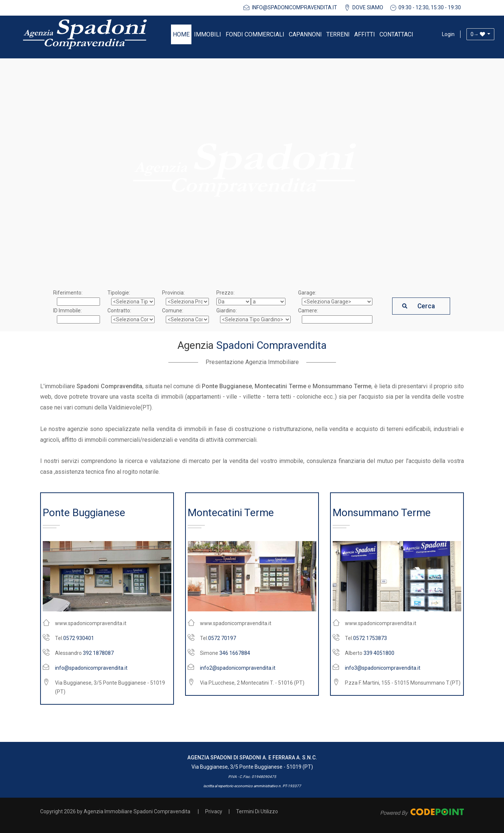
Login (448, 34)
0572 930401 (79, 638)
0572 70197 (222, 638)
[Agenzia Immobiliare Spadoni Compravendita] (85, 34)
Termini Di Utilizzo (257, 811)
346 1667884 (235, 653)
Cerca (426, 306)
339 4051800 (379, 653)
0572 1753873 (370, 638)
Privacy (214, 811)
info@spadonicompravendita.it (295, 7)
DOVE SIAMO (368, 7)
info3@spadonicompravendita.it (383, 668)
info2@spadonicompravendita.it (238, 668)
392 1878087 (98, 653)
